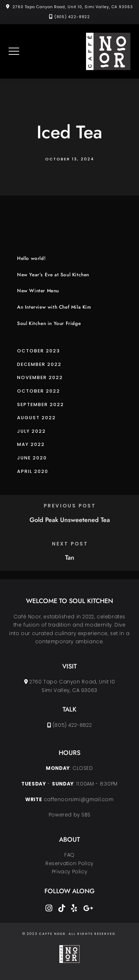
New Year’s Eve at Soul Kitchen (53, 275)
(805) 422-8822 (72, 17)
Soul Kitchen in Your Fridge (49, 323)
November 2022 (40, 377)
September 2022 (41, 404)
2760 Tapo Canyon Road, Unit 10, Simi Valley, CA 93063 (73, 7)
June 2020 (32, 458)
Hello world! (31, 258)
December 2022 (39, 364)
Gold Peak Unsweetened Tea (70, 520)
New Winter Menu (38, 291)
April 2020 (33, 471)
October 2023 (39, 351)
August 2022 (36, 418)
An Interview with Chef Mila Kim (54, 307)
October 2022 (39, 391)
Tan (70, 558)
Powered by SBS (69, 815)
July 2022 (31, 431)
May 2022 (31, 444)
